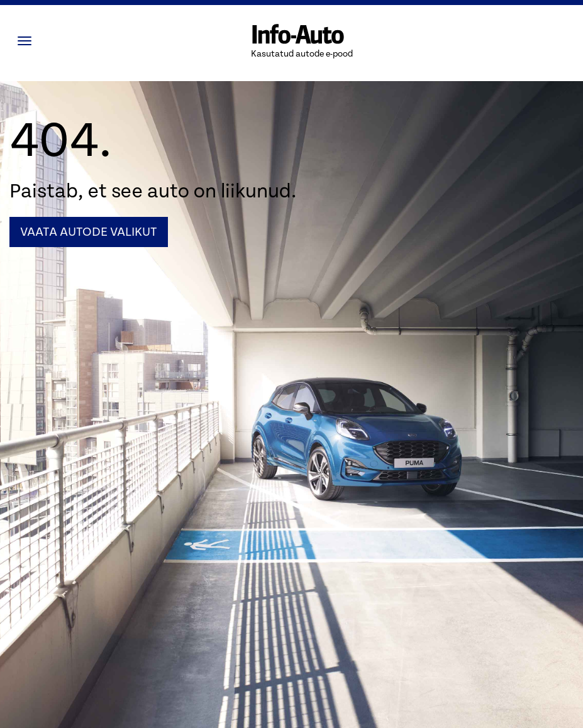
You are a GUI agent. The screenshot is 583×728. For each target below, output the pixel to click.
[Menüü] (28, 41)
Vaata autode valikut (89, 232)
